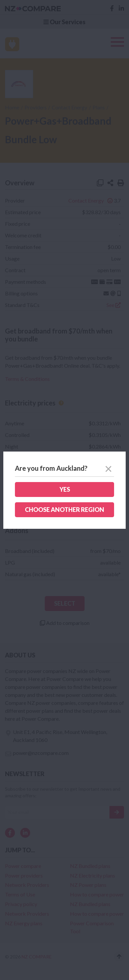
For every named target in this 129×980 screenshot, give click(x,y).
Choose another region (64, 510)
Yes (65, 489)
